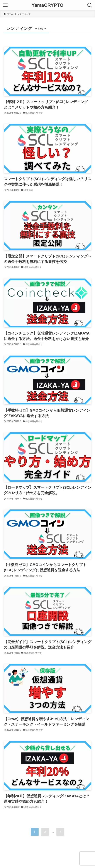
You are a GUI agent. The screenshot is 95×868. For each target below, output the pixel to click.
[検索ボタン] (90, 5)
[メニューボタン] (5, 5)
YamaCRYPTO (48, 5)
